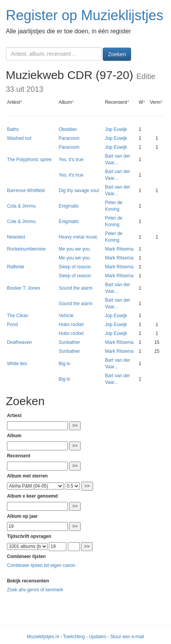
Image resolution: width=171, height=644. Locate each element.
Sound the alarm (75, 288)
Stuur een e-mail (127, 637)
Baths (13, 129)
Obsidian (68, 129)
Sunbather (69, 342)
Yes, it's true (71, 160)
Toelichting (74, 637)
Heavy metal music (78, 237)
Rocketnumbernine (26, 249)
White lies (17, 364)
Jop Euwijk (116, 129)
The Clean (18, 316)
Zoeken (117, 54)
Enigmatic (69, 206)
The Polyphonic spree (29, 160)
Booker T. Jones (23, 288)
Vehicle (66, 316)
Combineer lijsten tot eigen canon (41, 565)
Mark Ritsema (119, 249)
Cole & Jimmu (21, 222)
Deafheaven (19, 342)
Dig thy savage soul (79, 191)
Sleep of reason (75, 267)
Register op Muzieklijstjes (85, 15)
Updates (97, 637)
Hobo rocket (71, 325)
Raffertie (16, 267)
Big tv (64, 364)
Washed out (19, 138)
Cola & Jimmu (21, 206)
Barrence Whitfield (26, 191)
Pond (12, 325)
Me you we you (74, 249)
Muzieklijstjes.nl (43, 637)
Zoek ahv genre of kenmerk (35, 590)
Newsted (16, 237)
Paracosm (69, 138)
